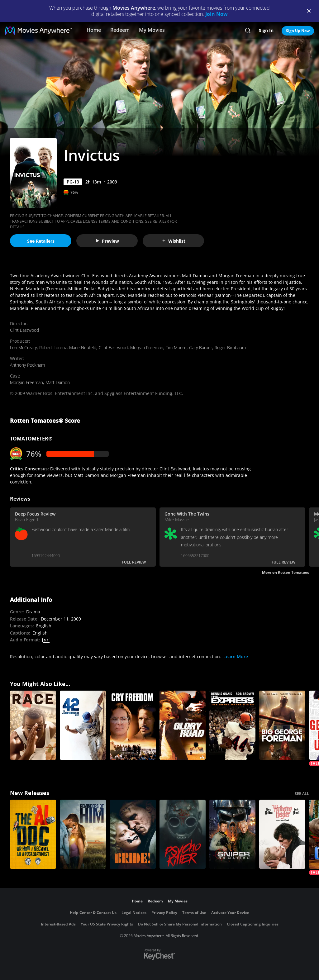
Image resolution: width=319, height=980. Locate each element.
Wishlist (174, 241)
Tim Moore (176, 347)
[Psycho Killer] (183, 834)
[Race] (33, 725)
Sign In (266, 30)
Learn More (236, 657)
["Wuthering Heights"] (282, 834)
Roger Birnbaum (230, 347)
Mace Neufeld (83, 347)
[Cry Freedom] (133, 725)
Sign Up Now (298, 31)
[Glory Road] (183, 725)
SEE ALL (302, 794)
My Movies (152, 30)
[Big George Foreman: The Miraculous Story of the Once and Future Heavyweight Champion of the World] (282, 725)
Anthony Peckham (27, 365)
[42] (83, 725)
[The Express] (232, 725)
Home (94, 30)
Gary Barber (201, 347)
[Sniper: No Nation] (232, 834)
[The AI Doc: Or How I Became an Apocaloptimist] (33, 834)
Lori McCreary (23, 347)
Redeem (120, 30)
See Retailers (41, 241)
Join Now (217, 14)
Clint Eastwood (24, 330)
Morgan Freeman (147, 347)
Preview (107, 241)
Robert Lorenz (53, 347)
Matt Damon (58, 382)
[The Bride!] (133, 834)
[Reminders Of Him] (83, 834)
